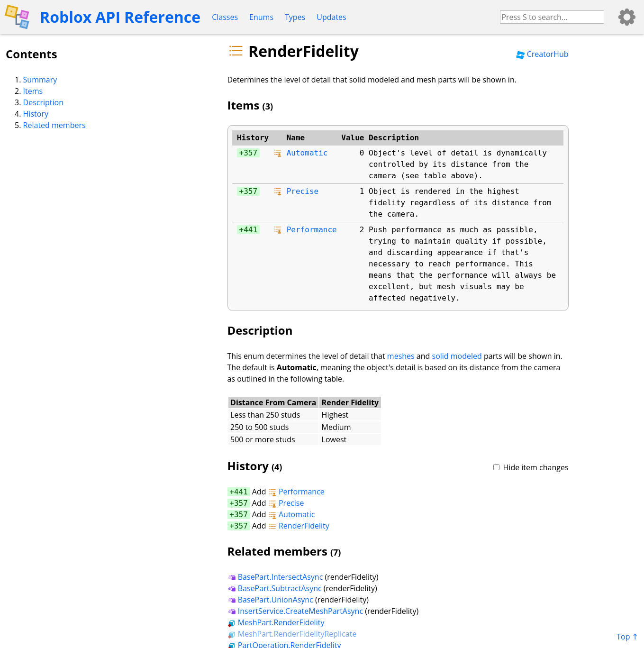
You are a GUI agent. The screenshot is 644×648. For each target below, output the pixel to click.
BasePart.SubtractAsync (275, 588)
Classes (225, 17)
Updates (331, 17)
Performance (312, 230)
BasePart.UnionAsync (270, 600)
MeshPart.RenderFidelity (276, 622)
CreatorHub (542, 54)
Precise (303, 191)
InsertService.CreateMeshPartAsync (295, 611)
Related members (54, 125)
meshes (401, 356)
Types (295, 17)
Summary (40, 80)
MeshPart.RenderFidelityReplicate (292, 634)
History (36, 114)
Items (33, 91)
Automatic (307, 153)
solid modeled (457, 356)
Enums (261, 17)
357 (250, 153)
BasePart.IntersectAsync (275, 577)
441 (250, 230)
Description (43, 102)
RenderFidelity (299, 526)
